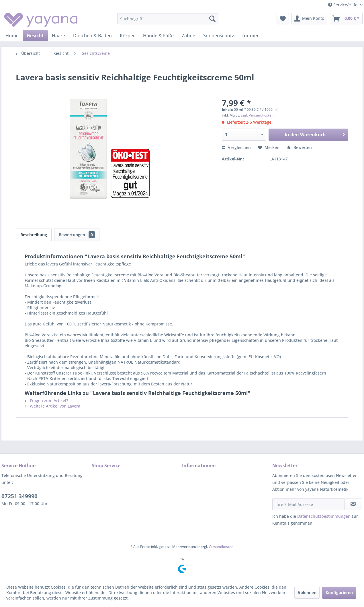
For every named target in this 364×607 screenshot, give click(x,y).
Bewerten (299, 147)
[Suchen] (212, 19)
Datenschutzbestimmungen (324, 516)
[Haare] (58, 36)
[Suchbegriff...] (168, 19)
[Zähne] (188, 36)
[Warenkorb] (346, 19)
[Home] (12, 36)
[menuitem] (168, 19)
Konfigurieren (339, 593)
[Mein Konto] (309, 19)
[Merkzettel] (283, 19)
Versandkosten (221, 547)
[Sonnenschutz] (219, 36)
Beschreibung (34, 235)
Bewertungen (77, 235)
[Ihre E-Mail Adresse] (308, 504)
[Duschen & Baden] (92, 36)
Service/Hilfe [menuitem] (343, 5)
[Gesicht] (35, 36)
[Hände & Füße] (158, 36)
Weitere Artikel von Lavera (52, 406)
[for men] (251, 36)
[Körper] (127, 36)
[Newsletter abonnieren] (353, 504)
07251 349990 (19, 496)
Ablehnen (307, 593)
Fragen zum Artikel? (46, 401)
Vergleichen (236, 147)
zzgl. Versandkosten (257, 115)
